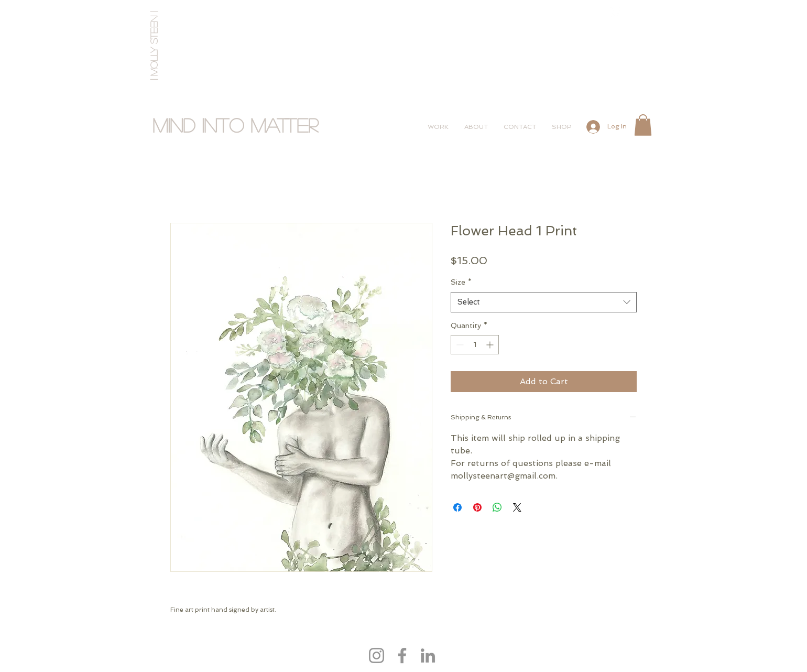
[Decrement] (459, 345)
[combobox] (544, 302)
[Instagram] (377, 655)
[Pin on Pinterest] (477, 507)
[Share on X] (517, 507)
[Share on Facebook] (457, 507)
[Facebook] (402, 655)
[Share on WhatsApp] (497, 507)
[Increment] (491, 345)
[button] (643, 125)
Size (461, 282)
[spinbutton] (475, 345)
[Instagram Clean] (615, 12)
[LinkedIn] (428, 655)
